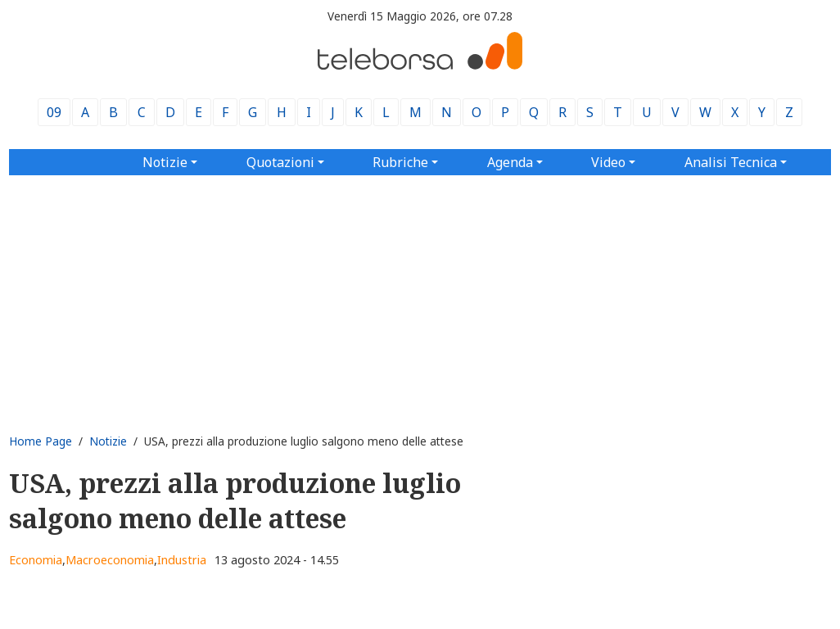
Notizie (108, 441)
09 (54, 112)
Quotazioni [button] (280, 162)
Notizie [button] (165, 162)
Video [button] (608, 162)
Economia (36, 560)
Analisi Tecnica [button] (731, 162)
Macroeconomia (110, 560)
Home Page (41, 441)
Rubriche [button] (400, 162)
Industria (182, 560)
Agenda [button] (510, 162)
